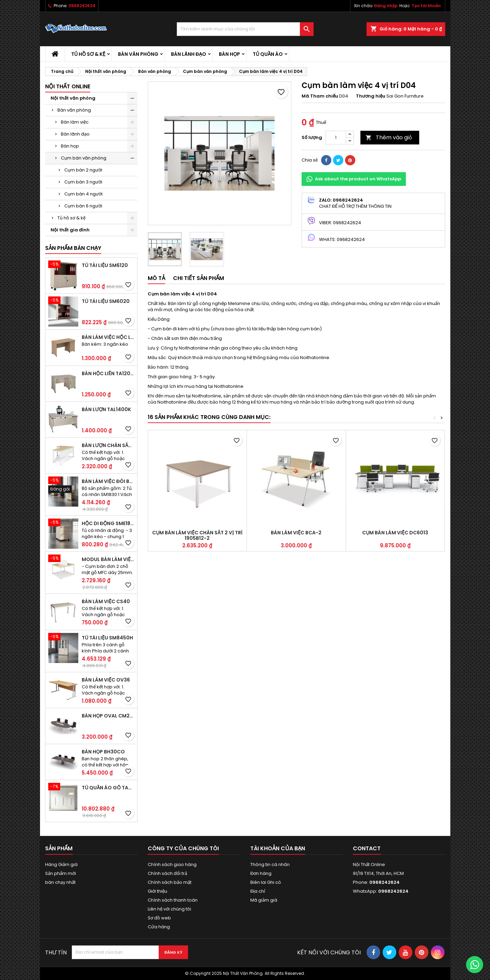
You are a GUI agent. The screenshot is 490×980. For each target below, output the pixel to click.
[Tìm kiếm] (245, 29)
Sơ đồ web (159, 918)
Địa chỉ (258, 891)
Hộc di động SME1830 (108, 523)
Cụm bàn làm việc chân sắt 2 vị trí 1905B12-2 (197, 535)
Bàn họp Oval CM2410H (108, 716)
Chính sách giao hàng (172, 864)
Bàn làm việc (75, 122)
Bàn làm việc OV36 (106, 680)
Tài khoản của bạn (278, 848)
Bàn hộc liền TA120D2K (108, 373)
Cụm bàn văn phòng (84, 158)
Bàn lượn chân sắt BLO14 (108, 445)
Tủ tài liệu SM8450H (107, 638)
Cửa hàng (159, 927)
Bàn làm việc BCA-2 (296, 533)
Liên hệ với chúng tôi (169, 909)
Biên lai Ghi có (266, 882)
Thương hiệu (371, 96)
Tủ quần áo (268, 54)
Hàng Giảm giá (61, 864)
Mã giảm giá (264, 900)
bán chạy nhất (60, 882)
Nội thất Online (68, 86)
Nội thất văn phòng (73, 98)
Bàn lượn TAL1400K (106, 409)
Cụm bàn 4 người (83, 194)
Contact (367, 848)
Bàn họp (229, 54)
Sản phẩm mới (61, 873)
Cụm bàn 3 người (83, 182)
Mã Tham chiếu (320, 96)
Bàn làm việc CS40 (106, 601)
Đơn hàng (261, 873)
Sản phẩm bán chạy (73, 248)
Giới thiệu (157, 891)
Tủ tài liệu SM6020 (106, 301)
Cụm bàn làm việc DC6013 (395, 533)
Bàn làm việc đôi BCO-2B (108, 481)
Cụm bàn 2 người (83, 170)
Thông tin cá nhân (270, 864)
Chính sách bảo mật (170, 882)
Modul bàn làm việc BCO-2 (108, 559)
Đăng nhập (386, 6)
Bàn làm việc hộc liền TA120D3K (108, 337)
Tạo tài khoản (426, 6)
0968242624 (82, 6)
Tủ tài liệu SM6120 (105, 265)
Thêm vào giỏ (389, 137)
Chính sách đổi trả (167, 873)
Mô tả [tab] (156, 278)
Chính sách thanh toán (173, 900)
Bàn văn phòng (138, 54)
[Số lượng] (336, 138)
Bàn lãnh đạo (189, 54)
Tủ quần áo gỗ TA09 (108, 788)
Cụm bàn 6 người (83, 206)
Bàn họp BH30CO (103, 752)
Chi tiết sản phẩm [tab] (198, 278)
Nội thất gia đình (70, 230)
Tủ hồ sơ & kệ (88, 54)
